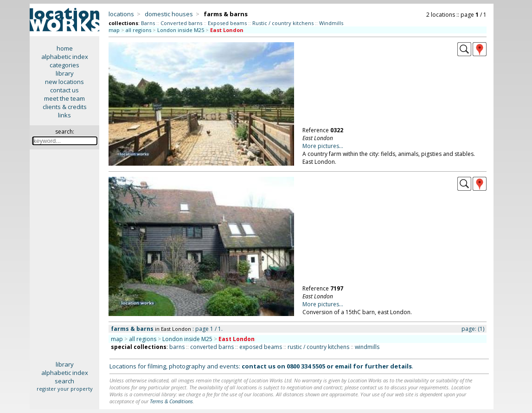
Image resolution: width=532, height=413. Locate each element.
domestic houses (169, 14)
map (114, 30)
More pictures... (323, 146)
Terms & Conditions (171, 401)
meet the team (64, 98)
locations (121, 14)
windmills (367, 347)
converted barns (212, 347)
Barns (148, 23)
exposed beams (261, 347)
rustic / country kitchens (318, 347)
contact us (64, 90)
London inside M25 (181, 30)
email (343, 366)
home (65, 48)
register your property (65, 389)
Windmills (331, 23)
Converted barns (181, 23)
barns (177, 347)
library (65, 73)
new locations (64, 82)
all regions (138, 30)
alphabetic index (65, 57)
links (64, 115)
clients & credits (65, 107)
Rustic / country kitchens (283, 23)
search (64, 381)
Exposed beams (227, 23)
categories (64, 65)
